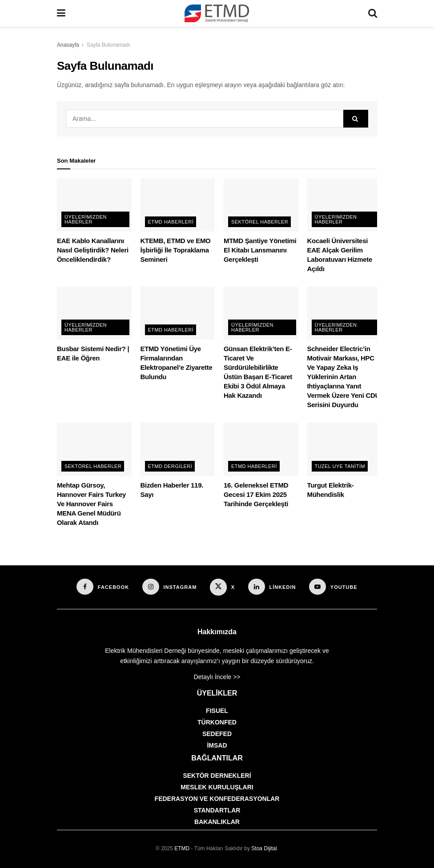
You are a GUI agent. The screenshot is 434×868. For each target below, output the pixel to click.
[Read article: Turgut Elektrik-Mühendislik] (345, 449)
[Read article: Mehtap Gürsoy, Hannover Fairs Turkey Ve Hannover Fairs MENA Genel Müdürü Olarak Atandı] (94, 449)
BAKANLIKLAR (217, 822)
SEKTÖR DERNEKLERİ (217, 776)
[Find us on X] (222, 587)
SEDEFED (217, 734)
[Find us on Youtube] (333, 587)
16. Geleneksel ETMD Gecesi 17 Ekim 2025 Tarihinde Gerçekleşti (256, 494)
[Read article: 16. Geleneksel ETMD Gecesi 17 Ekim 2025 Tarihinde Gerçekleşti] (261, 449)
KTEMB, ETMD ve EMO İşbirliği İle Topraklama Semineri (176, 250)
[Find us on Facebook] (103, 587)
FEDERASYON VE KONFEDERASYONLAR (217, 799)
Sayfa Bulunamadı (108, 45)
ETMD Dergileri (170, 466)
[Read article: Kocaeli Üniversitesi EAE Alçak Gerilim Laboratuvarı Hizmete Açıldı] (345, 205)
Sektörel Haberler (260, 222)
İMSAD (217, 745)
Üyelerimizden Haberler (86, 219)
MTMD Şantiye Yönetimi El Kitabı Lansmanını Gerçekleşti (260, 250)
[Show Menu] (61, 13)
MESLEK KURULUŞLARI (217, 787)
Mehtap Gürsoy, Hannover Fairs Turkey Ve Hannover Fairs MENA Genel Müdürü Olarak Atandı (91, 504)
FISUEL (217, 711)
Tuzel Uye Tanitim (340, 466)
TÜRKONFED (217, 722)
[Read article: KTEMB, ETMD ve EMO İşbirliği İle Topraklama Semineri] (178, 205)
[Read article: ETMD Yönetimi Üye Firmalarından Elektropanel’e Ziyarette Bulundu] (178, 313)
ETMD (182, 848)
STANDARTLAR (217, 810)
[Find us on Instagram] (169, 587)
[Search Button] (373, 13)
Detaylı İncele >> (217, 677)
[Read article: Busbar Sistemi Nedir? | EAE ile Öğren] (94, 313)
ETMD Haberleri (171, 222)
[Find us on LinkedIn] (272, 587)
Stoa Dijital (264, 848)
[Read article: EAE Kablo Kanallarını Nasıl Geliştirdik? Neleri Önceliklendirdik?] (94, 205)
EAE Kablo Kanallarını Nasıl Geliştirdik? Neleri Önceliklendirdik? (93, 250)
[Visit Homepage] (217, 13)
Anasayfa (68, 45)
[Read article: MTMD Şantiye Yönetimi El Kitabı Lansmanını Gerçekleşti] (261, 205)
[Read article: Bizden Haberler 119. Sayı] (178, 449)
